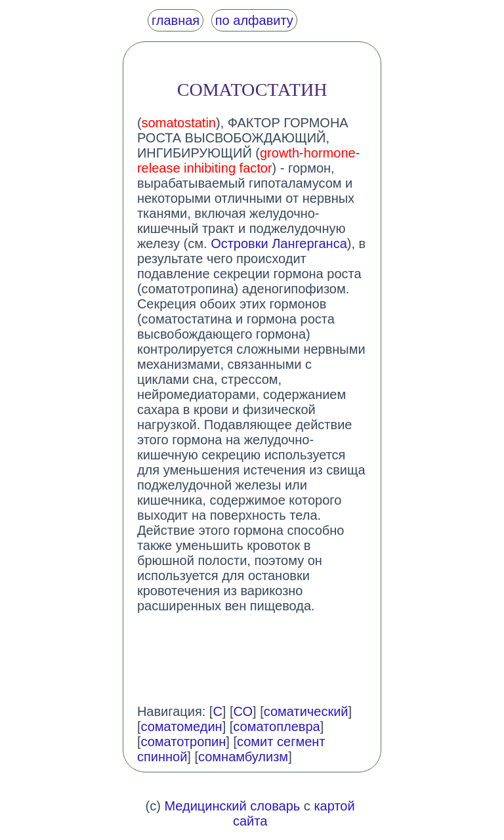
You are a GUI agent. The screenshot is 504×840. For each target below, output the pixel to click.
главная (176, 20)
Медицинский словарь (232, 806)
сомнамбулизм (243, 757)
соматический (306, 711)
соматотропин (183, 742)
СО (243, 711)
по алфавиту (254, 20)
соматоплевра (276, 726)
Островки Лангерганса (279, 243)
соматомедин (181, 726)
